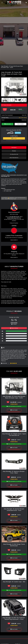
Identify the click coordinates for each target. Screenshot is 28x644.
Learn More (18, 133)
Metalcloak (24, 120)
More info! (24, 115)
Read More (14, 240)
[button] (25, 87)
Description (14, 148)
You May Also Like (14, 154)
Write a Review (14, 328)
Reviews (14, 151)
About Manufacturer (14, 158)
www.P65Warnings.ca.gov (10, 199)
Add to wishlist (20, 124)
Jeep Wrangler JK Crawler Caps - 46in (14, 582)
